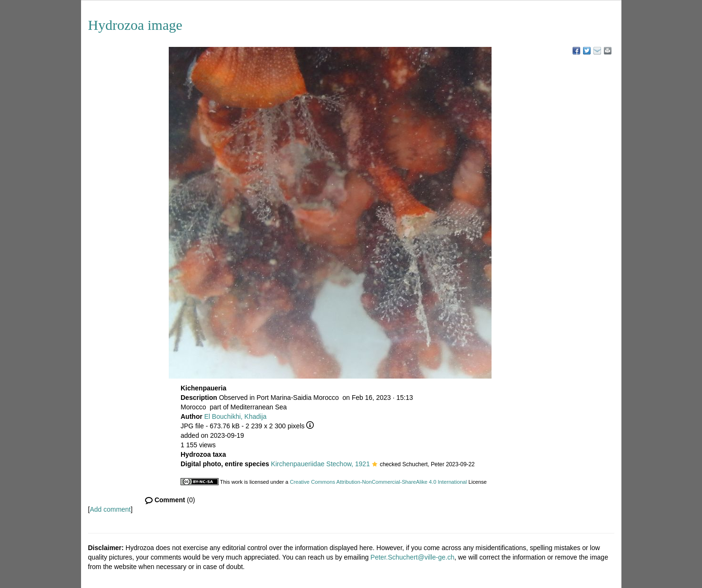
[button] (375, 465)
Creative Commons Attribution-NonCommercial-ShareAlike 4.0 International (378, 482)
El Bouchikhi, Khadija (236, 416)
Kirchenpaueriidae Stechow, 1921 (321, 464)
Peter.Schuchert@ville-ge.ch (413, 557)
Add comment (110, 509)
